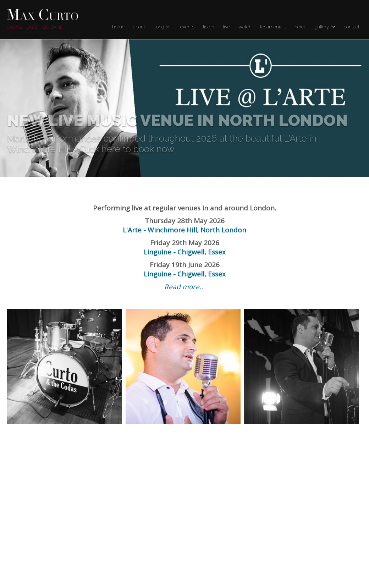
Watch (245, 27)
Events (187, 27)
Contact (352, 27)
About (139, 27)
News (300, 27)
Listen (209, 27)
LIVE (226, 27)
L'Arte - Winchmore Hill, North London (184, 230)
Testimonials (273, 27)
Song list (163, 27)
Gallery (325, 27)
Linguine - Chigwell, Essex (185, 252)
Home (118, 27)
